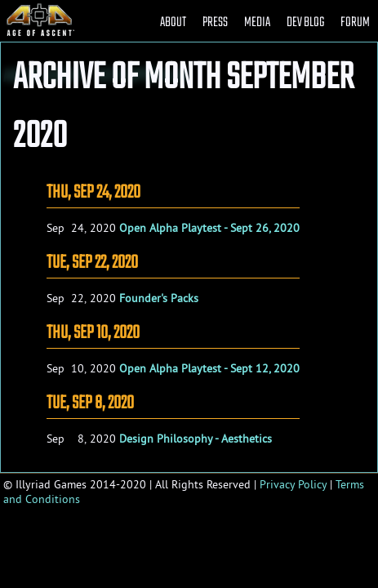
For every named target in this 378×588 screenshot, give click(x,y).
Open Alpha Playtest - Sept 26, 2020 (209, 228)
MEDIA (257, 22)
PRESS (215, 22)
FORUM (355, 22)
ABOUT (173, 22)
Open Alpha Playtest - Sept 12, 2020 (209, 368)
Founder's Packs (159, 298)
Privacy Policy (293, 484)
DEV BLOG (305, 22)
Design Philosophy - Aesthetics (196, 439)
